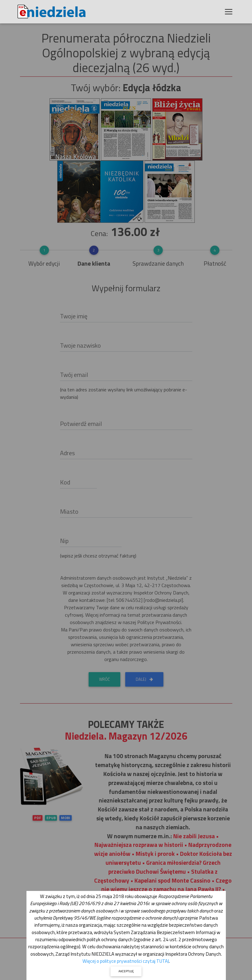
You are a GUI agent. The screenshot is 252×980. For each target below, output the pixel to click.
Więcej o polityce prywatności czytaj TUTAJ (126, 961)
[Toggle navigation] (229, 13)
